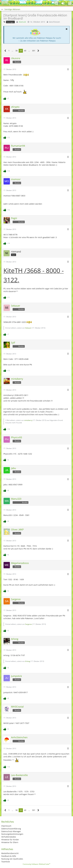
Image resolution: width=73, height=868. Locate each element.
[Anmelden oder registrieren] (63, 3)
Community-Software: (36, 864)
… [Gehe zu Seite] (12, 51)
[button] (70, 3)
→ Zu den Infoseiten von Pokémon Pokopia (37, 41)
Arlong (28, 661)
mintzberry (28, 420)
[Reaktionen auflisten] (6, 98)
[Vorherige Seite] (5, 51)
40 (25, 51)
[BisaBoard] (6, 3)
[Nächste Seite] (38, 51)
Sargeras (28, 624)
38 (16, 51)
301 (34, 51)
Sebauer (28, 328)
